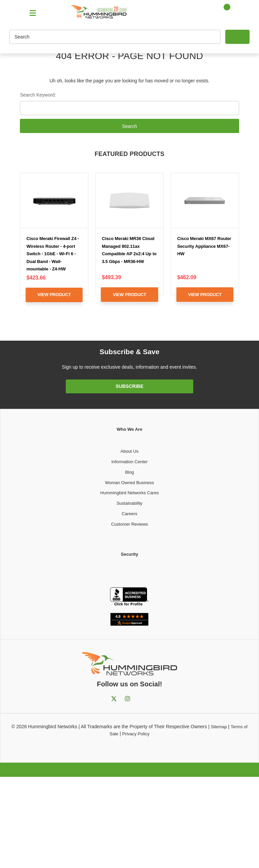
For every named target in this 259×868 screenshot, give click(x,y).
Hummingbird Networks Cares (129, 493)
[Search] (115, 37)
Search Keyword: (38, 95)
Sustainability (130, 503)
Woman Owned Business (129, 483)
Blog (129, 472)
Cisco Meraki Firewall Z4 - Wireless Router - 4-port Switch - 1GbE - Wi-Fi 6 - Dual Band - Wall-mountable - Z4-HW (53, 254)
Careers (129, 514)
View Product (54, 295)
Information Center (129, 462)
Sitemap (219, 727)
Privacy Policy (136, 734)
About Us (129, 451)
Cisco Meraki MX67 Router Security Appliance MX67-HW (204, 246)
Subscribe (129, 386)
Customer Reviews (129, 524)
